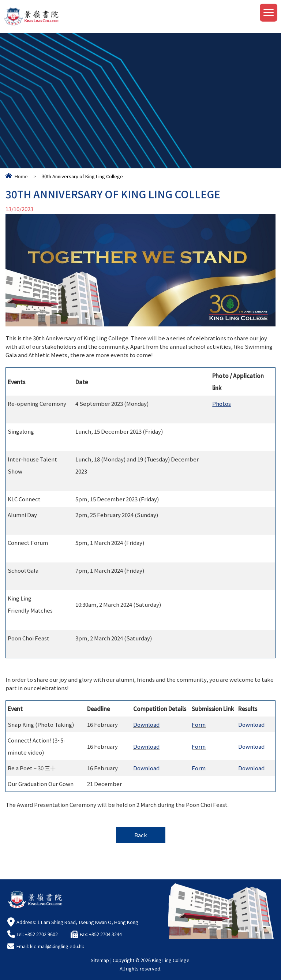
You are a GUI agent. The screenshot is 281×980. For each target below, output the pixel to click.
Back (141, 835)
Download (146, 727)
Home (21, 176)
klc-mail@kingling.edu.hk (57, 946)
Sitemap (100, 960)
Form (199, 727)
